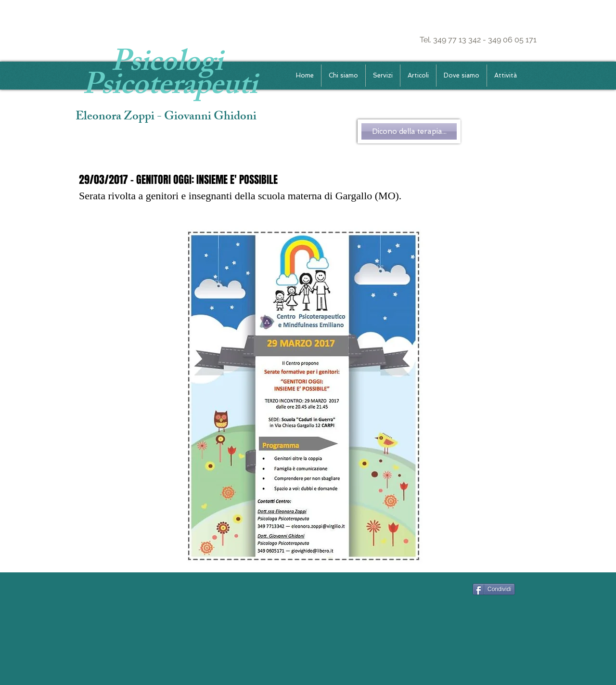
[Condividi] (494, 589)
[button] (383, 76)
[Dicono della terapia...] (409, 131)
